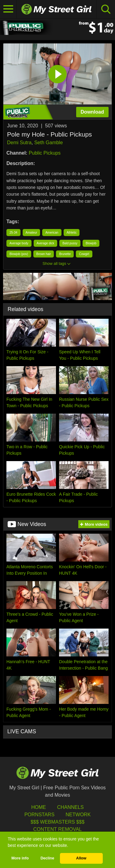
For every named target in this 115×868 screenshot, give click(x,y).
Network (78, 815)
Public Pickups (45, 153)
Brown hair (44, 254)
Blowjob (91, 243)
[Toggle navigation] (8, 9)
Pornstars (39, 815)
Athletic (72, 233)
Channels (70, 807)
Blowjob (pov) (19, 254)
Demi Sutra (19, 143)
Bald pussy (70, 243)
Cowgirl (84, 254)
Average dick (46, 243)
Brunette (65, 254)
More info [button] (20, 858)
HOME (39, 807)
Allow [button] (81, 858)
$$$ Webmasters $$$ (57, 822)
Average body (19, 243)
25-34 (13, 233)
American (52, 233)
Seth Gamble (48, 143)
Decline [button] (47, 858)
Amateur (32, 233)
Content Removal (58, 829)
